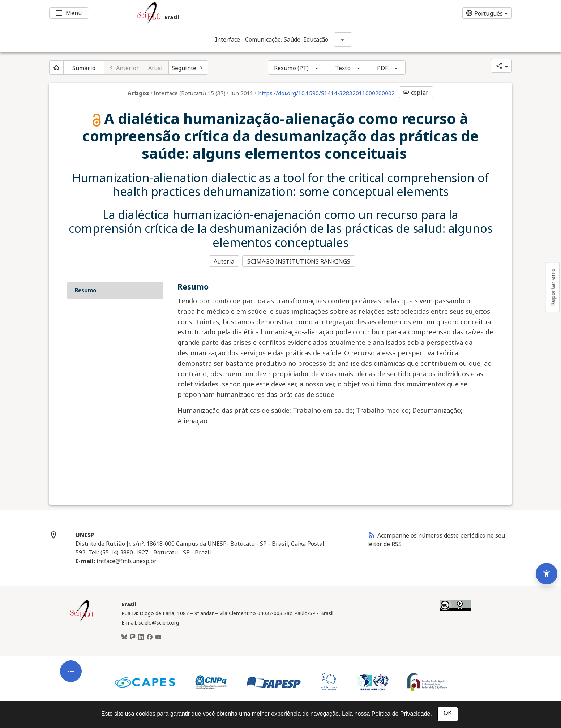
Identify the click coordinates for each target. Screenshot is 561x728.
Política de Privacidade (401, 714)
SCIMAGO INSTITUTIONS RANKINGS (299, 261)
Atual (156, 68)
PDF (382, 68)
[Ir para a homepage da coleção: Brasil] (241, 13)
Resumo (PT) (291, 68)
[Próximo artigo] (188, 68)
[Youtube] (158, 637)
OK (448, 713)
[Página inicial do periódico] (56, 68)
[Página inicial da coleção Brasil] (82, 620)
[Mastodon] (133, 637)
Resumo (86, 290)
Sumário (84, 68)
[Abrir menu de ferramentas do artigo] (71, 666)
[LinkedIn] (141, 637)
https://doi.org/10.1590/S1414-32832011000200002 (326, 93)
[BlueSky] (124, 637)
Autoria (224, 261)
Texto (343, 68)
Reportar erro (553, 287)
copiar (415, 93)
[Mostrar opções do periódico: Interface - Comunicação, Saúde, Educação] (343, 39)
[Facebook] (150, 637)
